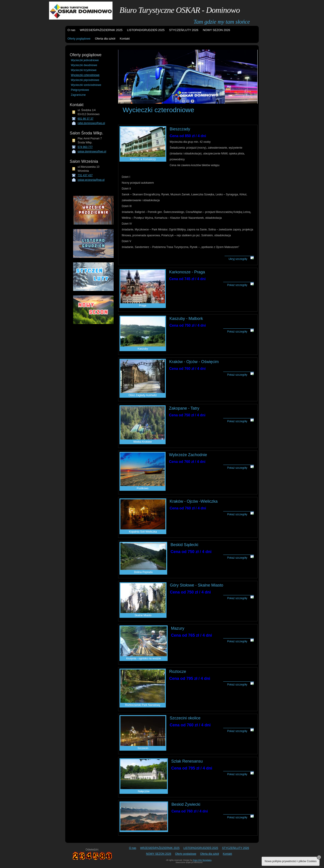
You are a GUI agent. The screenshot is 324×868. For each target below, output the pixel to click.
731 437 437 (85, 175)
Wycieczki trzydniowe (84, 70)
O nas (71, 30)
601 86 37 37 (85, 119)
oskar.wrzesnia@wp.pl (91, 180)
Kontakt (125, 39)
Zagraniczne (78, 95)
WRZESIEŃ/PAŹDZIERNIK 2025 (101, 30)
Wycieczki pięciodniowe (85, 80)
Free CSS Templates (202, 860)
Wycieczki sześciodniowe (86, 85)
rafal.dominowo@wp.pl (91, 123)
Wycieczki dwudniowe (84, 65)
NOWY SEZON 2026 (216, 30)
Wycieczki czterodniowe (85, 75)
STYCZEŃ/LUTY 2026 (184, 30)
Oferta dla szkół (105, 39)
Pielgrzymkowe (80, 90)
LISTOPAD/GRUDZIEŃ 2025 (146, 30)
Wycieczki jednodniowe (85, 60)
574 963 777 (85, 147)
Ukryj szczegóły (238, 259)
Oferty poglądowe (79, 39)
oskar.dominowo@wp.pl (92, 152)
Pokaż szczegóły (237, 285)
